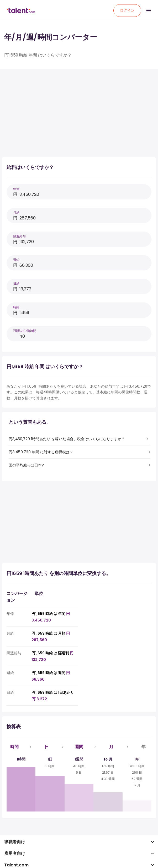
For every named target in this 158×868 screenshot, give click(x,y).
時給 (16, 307)
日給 (16, 283)
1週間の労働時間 (25, 331)
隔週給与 (19, 236)
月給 (16, 212)
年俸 (16, 189)
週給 (16, 260)
